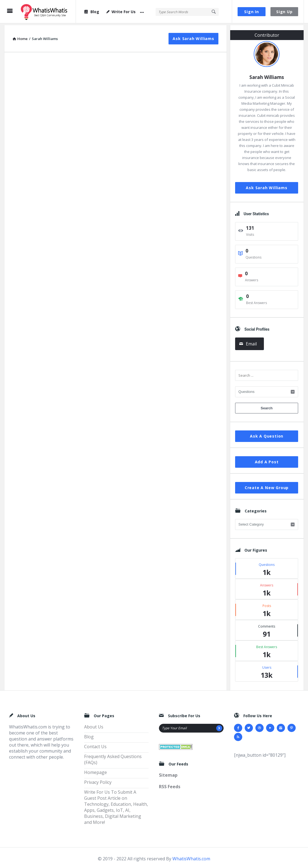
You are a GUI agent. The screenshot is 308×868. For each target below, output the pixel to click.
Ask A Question (267, 434)
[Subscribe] (219, 726)
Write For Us (121, 12)
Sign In (252, 12)
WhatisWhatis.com (191, 857)
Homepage (95, 770)
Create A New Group (267, 486)
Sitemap (168, 773)
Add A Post (267, 460)
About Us (94, 725)
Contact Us (95, 745)
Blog (92, 12)
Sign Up (284, 12)
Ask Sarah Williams (193, 37)
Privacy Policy (98, 780)
